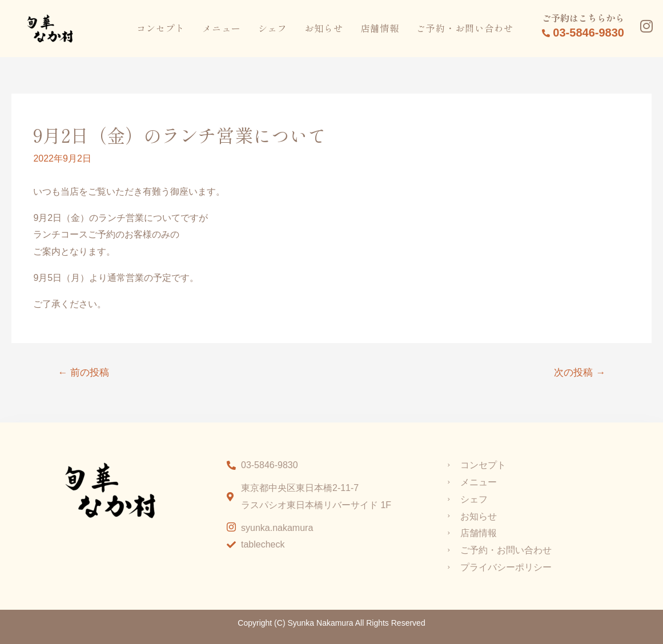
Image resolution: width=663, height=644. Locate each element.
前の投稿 (83, 373)
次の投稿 (580, 373)
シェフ (273, 28)
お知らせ (324, 28)
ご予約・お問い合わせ (465, 28)
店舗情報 (380, 28)
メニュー (222, 28)
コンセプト (161, 28)
